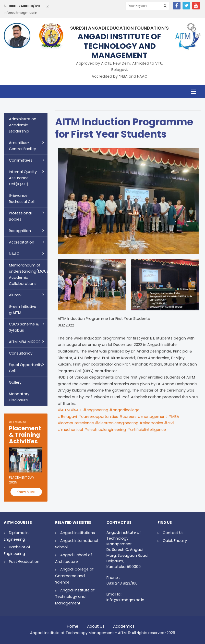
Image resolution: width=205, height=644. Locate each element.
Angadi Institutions (78, 533)
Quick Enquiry (175, 541)
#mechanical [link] (70, 430)
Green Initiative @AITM (23, 310)
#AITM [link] (64, 410)
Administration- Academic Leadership (24, 125)
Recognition (20, 231)
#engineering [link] (96, 410)
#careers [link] (128, 417)
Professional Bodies (20, 216)
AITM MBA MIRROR (25, 342)
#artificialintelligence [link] (146, 430)
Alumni (15, 295)
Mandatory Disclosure (19, 397)
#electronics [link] (151, 423)
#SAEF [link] (76, 410)
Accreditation (22, 242)
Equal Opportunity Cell (26, 368)
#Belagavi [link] (67, 417)
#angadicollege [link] (124, 410)
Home (73, 625)
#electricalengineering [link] (105, 430)
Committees (21, 160)
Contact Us (173, 533)
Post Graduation (24, 562)
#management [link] (152, 417)
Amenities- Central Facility (22, 146)
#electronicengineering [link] (117, 423)
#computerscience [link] (76, 423)
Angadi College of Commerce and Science (74, 576)
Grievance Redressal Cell (22, 199)
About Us (96, 625)
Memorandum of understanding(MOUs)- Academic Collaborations (28, 274)
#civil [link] (169, 423)
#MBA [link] (174, 417)
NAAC (14, 254)
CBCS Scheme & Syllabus (24, 327)
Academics (124, 625)
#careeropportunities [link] (98, 417)
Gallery (15, 382)
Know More (26, 492)
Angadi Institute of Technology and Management (75, 597)
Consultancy (21, 353)
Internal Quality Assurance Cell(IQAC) (23, 178)
